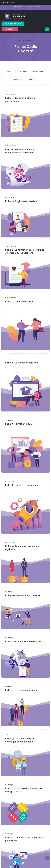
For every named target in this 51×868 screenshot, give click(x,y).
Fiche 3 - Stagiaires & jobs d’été (24, 201)
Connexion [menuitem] (4, 2)
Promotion (13, 481)
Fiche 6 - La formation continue (24, 363)
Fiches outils (10, 29)
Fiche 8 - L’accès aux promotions (24, 485)
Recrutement (14, 94)
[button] (26, 844)
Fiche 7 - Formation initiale (21, 424)
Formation (13, 359)
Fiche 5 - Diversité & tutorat (22, 301)
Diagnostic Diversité (13, 24)
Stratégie (12, 592)
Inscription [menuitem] (13, 2)
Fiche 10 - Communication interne (25, 595)
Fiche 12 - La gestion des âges (23, 690)
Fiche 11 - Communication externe (25, 641)
